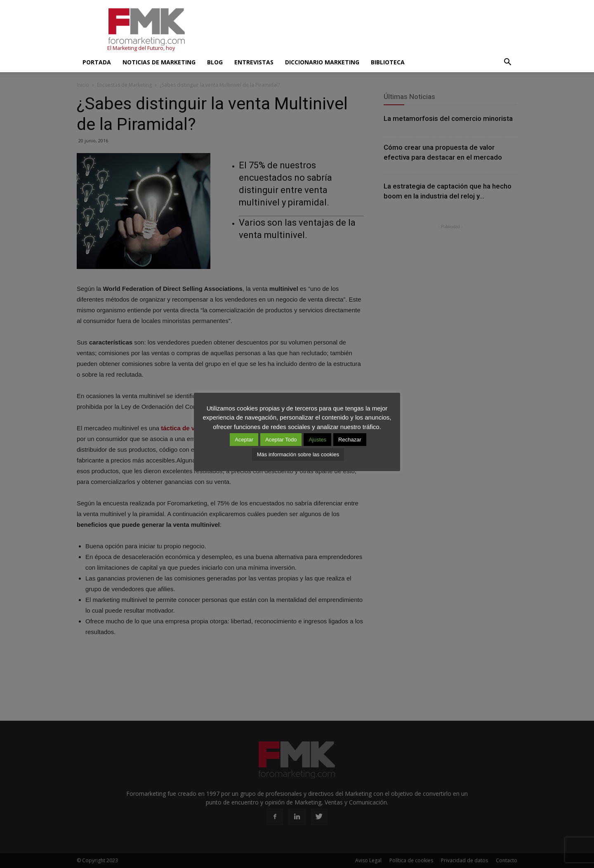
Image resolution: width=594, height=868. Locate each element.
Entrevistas (254, 62)
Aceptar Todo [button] (281, 440)
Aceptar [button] (244, 440)
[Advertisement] (367, 30)
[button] (507, 62)
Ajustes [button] (317, 440)
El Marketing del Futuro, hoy (141, 48)
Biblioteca (388, 62)
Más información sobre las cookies (298, 454)
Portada (97, 62)
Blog (215, 62)
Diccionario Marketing (322, 62)
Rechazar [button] (350, 440)
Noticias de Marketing (159, 62)
